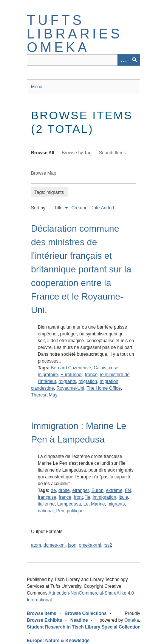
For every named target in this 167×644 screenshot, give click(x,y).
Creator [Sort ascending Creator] (79, 208)
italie (123, 497)
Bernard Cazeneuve (71, 368)
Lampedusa (69, 504)
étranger (80, 490)
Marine (98, 504)
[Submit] (135, 60)
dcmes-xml (54, 545)
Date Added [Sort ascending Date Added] (102, 208)
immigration (104, 497)
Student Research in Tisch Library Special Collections (85, 627)
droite (64, 490)
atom (36, 545)
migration (88, 381)
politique (75, 511)
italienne (46, 504)
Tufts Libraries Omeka (75, 34)
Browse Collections (86, 613)
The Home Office (104, 388)
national (46, 511)
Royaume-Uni (70, 388)
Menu (37, 87)
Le (86, 504)
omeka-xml (90, 545)
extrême (114, 490)
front (78, 497)
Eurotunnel (71, 375)
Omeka (132, 620)
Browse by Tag (77, 153)
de (53, 490)
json (72, 545)
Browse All (43, 153)
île (88, 497)
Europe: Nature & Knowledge (58, 641)
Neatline (79, 620)
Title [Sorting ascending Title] (59, 208)
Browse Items (42, 613)
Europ (97, 490)
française (47, 497)
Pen (60, 511)
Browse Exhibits (44, 620)
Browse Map (44, 173)
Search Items (112, 153)
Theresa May (44, 395)
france (91, 375)
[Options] (123, 60)
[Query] (83, 60)
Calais (100, 368)
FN (128, 490)
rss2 (108, 545)
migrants (67, 381)
